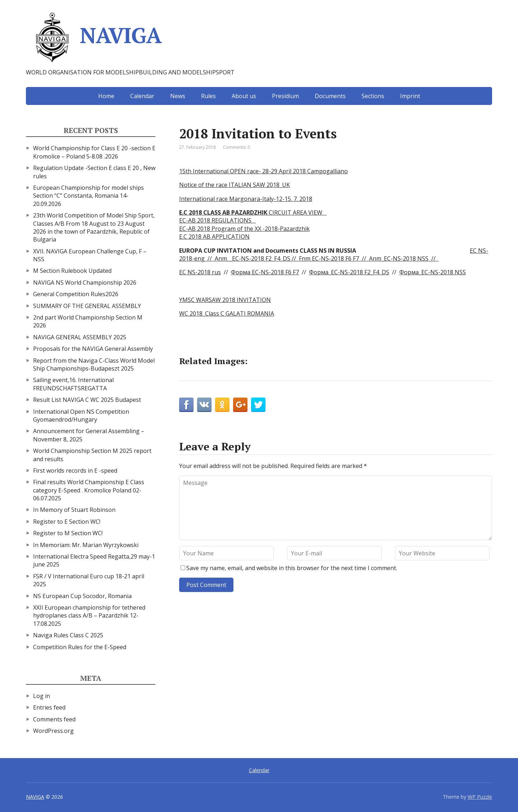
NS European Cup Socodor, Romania (82, 596)
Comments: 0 (237, 147)
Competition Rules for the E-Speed (80, 647)
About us (244, 96)
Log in (42, 696)
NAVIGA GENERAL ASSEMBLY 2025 (80, 337)
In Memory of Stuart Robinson (74, 510)
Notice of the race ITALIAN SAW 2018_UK (235, 185)
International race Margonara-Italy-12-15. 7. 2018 (246, 199)
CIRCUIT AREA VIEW (253, 212)
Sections (373, 96)
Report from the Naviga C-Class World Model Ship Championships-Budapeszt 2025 (94, 364)
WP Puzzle (480, 797)
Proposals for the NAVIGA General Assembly (93, 349)
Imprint (410, 96)
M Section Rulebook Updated (72, 271)
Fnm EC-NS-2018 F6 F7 (328, 258)
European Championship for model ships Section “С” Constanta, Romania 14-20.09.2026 (88, 196)
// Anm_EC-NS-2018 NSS (394, 258)
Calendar (142, 96)
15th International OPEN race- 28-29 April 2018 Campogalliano (263, 171)
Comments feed (54, 719)
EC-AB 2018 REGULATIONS (217, 220)
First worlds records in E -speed (75, 471)
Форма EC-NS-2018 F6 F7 (265, 272)
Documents (330, 96)
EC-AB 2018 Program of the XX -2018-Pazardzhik (244, 229)
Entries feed (49, 707)
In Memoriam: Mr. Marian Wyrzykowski (86, 545)
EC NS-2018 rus (200, 272)
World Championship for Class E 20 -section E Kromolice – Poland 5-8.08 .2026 (94, 152)
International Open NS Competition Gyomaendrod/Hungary (81, 416)
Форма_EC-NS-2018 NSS (433, 272)
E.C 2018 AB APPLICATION (214, 237)
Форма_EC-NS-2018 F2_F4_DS (349, 272)
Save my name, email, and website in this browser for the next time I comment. (292, 568)
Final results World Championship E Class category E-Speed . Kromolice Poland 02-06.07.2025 (89, 490)
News (178, 96)
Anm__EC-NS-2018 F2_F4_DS (253, 258)
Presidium (285, 96)
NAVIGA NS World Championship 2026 (85, 283)
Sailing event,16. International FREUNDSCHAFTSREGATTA (73, 384)
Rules (208, 96)
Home (106, 96)
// (293, 258)
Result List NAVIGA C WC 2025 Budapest (87, 400)
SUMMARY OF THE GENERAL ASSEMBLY (87, 306)
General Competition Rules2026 (76, 294)
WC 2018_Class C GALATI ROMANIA (227, 313)
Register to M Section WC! (68, 533)
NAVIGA (94, 38)
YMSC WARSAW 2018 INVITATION (225, 300)
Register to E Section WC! (67, 522)
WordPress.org (53, 731)
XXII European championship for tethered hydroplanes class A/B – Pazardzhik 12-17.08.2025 (89, 616)
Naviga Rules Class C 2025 (68, 635)
